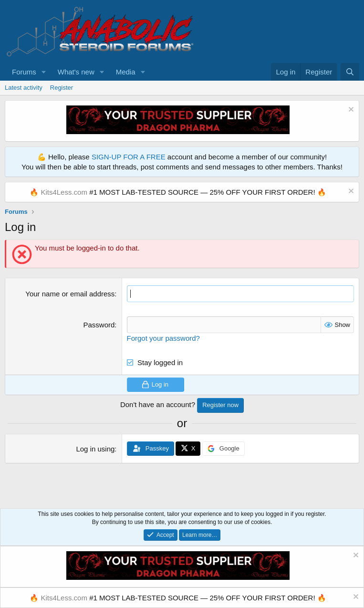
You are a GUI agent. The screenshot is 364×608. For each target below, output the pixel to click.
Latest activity (24, 88)
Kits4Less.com (64, 192)
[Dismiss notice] (350, 110)
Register (62, 88)
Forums (24, 72)
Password (99, 325)
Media (126, 72)
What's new (76, 72)
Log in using (95, 449)
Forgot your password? (163, 338)
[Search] (350, 72)
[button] (44, 72)
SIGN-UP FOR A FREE (129, 157)
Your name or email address (70, 294)
